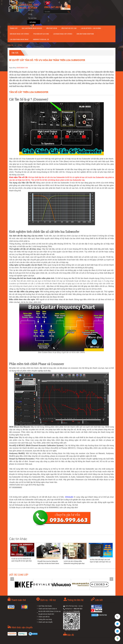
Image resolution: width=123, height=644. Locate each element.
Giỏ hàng (33, 22)
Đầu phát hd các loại (69, 28)
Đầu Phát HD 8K (52, 28)
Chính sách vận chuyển (45, 622)
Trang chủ (14, 28)
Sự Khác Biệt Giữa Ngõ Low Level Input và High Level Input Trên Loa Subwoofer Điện (100, 562)
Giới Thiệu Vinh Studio (45, 606)
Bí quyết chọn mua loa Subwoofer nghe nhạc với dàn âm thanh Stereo (48, 562)
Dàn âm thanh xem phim (85, 34)
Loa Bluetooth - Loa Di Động (91, 28)
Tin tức (30, 14)
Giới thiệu (31, 10)
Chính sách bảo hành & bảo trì (48, 609)
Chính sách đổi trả (44, 617)
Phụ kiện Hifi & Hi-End (41, 34)
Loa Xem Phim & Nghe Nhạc (19, 39)
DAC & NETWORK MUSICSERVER (32, 28)
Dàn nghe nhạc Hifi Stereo (19, 34)
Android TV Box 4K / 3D (41, 39)
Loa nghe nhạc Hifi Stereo (63, 34)
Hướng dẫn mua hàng (45, 619)
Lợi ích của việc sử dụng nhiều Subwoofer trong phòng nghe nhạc (74, 562)
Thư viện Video (32, 18)
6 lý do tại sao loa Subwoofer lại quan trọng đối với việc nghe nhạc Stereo (22, 561)
